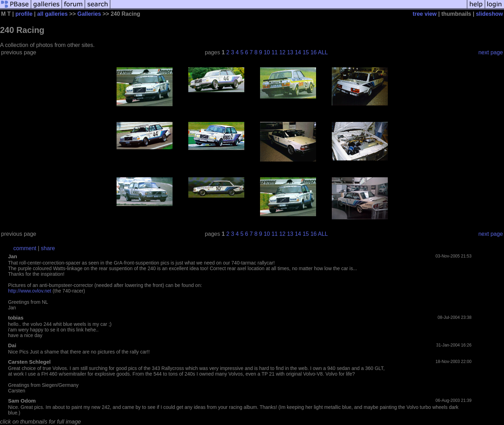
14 (298, 52)
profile (24, 14)
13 (290, 52)
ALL (323, 52)
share (48, 248)
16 (314, 52)
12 (282, 52)
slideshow (489, 14)
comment (25, 248)
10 (267, 52)
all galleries (52, 14)
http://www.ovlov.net (30, 291)
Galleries (89, 14)
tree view (425, 14)
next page (491, 52)
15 (306, 52)
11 (275, 52)
